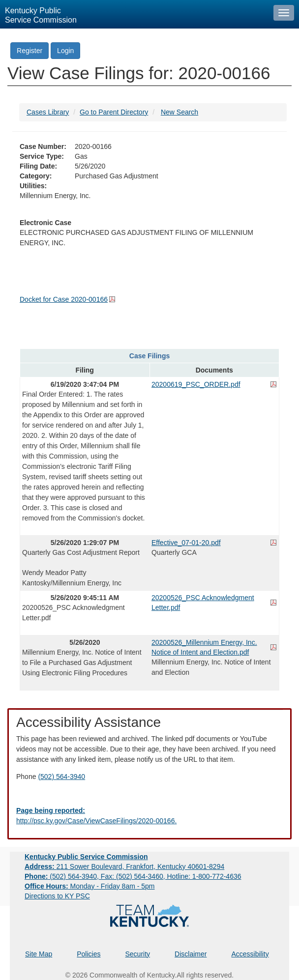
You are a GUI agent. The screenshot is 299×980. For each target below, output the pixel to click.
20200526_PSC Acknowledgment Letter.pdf (203, 603)
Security (138, 954)
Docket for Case (64, 299)
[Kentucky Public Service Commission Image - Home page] (134, 14)
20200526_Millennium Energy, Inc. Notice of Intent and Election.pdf (204, 647)
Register (30, 51)
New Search (179, 112)
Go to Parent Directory (114, 112)
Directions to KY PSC (57, 896)
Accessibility (250, 954)
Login (65, 51)
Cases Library (48, 112)
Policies (89, 954)
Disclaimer (191, 954)
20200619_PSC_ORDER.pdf (196, 384)
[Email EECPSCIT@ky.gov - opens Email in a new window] (149, 816)
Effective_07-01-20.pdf (186, 543)
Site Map (39, 954)
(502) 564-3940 (61, 777)
